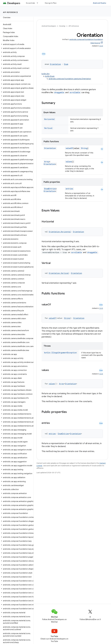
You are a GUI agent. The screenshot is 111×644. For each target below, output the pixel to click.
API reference (11, 12)
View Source (95, 43)
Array (47, 162)
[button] (16, 44)
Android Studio (100, 3)
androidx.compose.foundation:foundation (86, 39)
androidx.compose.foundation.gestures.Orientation (70, 79)
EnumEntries (50, 189)
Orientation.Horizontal (60, 232)
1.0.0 (101, 46)
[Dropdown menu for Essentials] (38, 3)
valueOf (69, 148)
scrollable (75, 92)
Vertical (48, 128)
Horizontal (49, 119)
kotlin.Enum (50, 76)
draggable (59, 92)
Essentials (31, 3)
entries (69, 189)
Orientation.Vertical (59, 273)
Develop (62, 26)
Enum (66, 64)
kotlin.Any (46, 74)
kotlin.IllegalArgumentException (60, 353)
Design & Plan (51, 3)
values (69, 162)
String (84, 148)
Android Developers (49, 26)
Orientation (55, 64)
